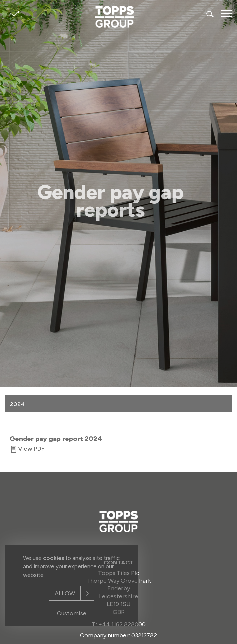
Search (210, 14)
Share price (14, 13)
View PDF (31, 449)
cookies (53, 558)
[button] (224, 403)
